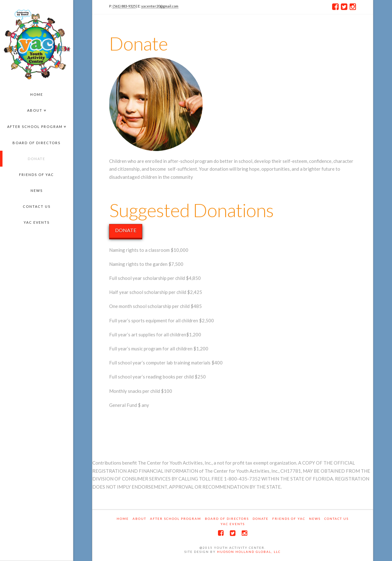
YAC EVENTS (233, 524)
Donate (261, 519)
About (139, 519)
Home (123, 519)
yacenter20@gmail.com (160, 6)
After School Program (176, 519)
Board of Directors (227, 519)
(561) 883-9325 (124, 6)
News (315, 519)
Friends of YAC (289, 519)
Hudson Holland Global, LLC (249, 552)
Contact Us (336, 519)
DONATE (126, 230)
